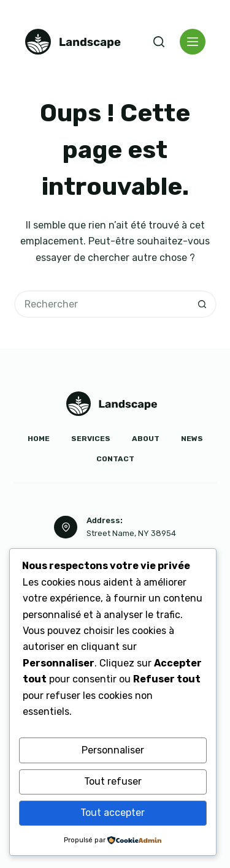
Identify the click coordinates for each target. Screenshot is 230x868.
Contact (115, 459)
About (146, 439)
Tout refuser (113, 781)
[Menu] (193, 42)
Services (91, 439)
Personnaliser (113, 750)
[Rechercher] (159, 42)
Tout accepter (113, 813)
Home (39, 439)
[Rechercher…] (102, 304)
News (192, 439)
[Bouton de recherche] (203, 304)
